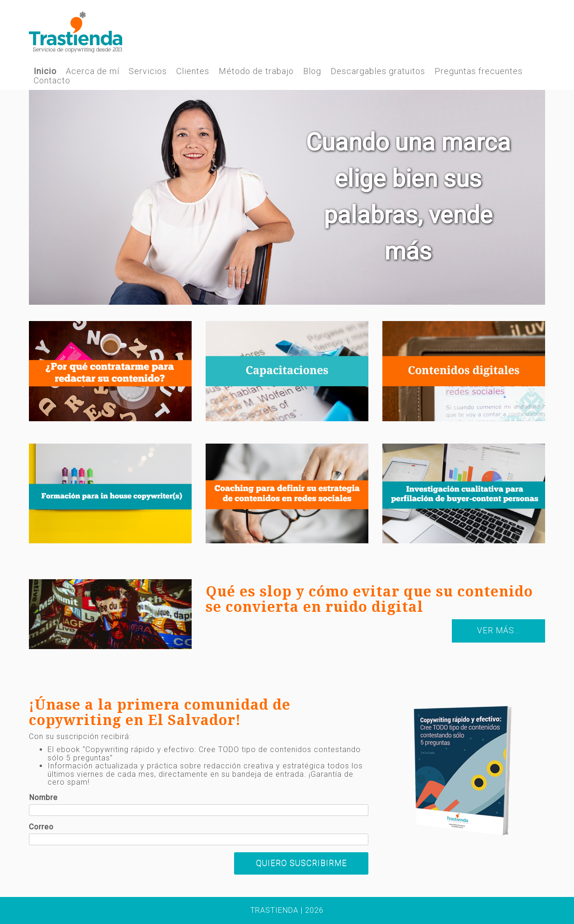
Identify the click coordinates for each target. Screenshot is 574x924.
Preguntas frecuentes (479, 71)
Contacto (52, 81)
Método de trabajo (256, 71)
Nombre (43, 798)
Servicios (148, 71)
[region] (287, 198)
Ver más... (498, 630)
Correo (41, 827)
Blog (312, 71)
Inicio (45, 71)
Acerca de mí (93, 71)
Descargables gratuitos (378, 71)
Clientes (193, 71)
